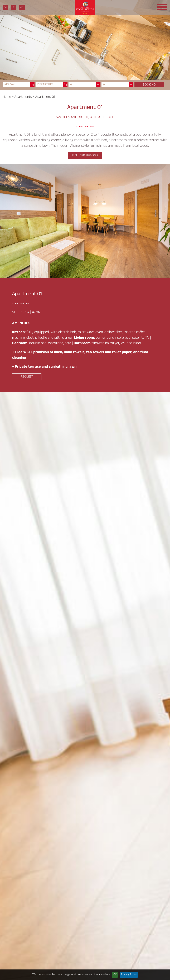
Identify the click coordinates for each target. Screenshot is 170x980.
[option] (85, 40)
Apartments (23, 97)
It (14, 8)
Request (27, 377)
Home (7, 97)
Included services (85, 156)
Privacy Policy (129, 975)
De (5, 8)
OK (115, 975)
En (22, 8)
